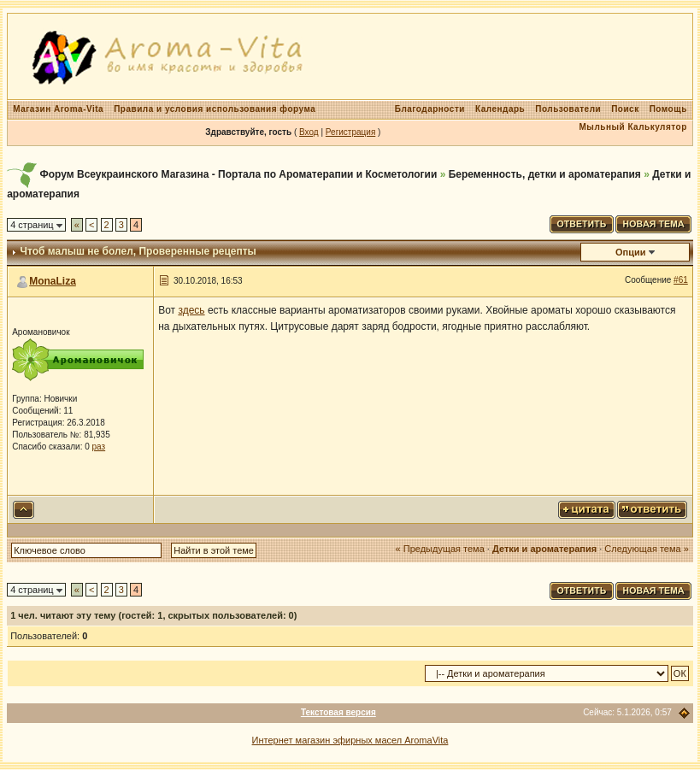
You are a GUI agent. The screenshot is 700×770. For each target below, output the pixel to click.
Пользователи (568, 109)
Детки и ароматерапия (544, 549)
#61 (681, 280)
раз (99, 447)
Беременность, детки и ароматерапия (545, 174)
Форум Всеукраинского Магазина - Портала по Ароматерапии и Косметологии (239, 174)
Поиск (625, 109)
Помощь (668, 109)
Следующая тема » (646, 549)
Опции (631, 252)
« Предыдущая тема (440, 549)
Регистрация (350, 132)
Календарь (500, 109)
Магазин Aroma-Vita (58, 109)
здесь (191, 310)
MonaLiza (53, 281)
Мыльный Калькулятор (633, 127)
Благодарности (430, 109)
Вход (309, 132)
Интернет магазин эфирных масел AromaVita (350, 740)
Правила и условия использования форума (215, 109)
